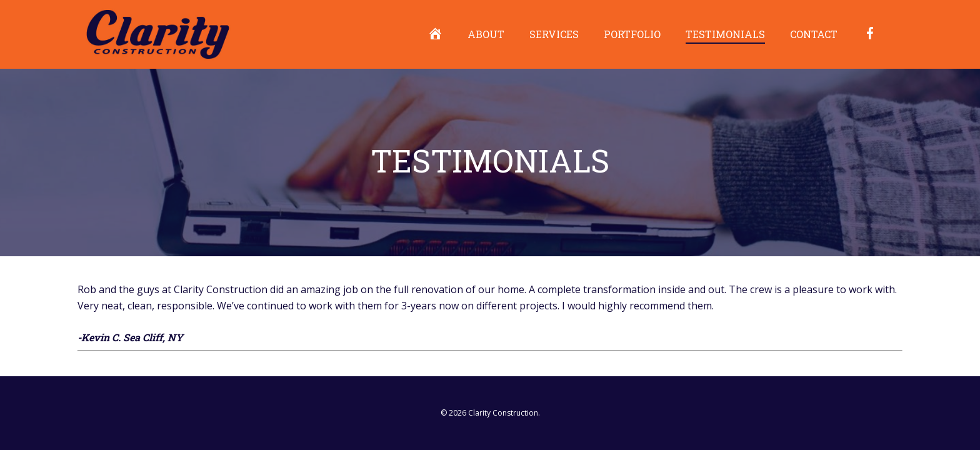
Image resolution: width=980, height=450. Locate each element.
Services (554, 34)
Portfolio (632, 34)
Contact (814, 34)
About (486, 34)
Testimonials (725, 34)
